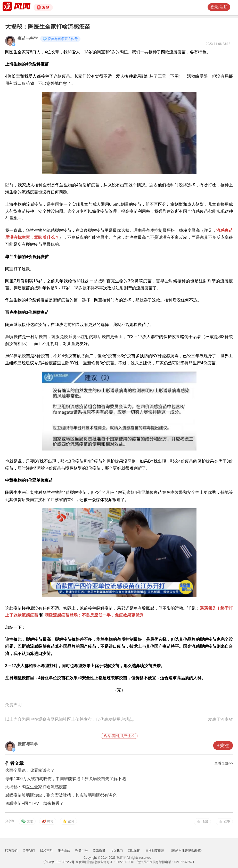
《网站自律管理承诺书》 (186, 851)
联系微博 (99, 851)
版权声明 (46, 851)
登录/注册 (219, 7)
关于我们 (29, 851)
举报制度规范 (155, 851)
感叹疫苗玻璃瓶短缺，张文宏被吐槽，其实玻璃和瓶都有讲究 (61, 795)
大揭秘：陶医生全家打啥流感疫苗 (36, 787)
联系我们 (11, 851)
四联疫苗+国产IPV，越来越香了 (34, 803)
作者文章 (14, 763)
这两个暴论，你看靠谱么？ (30, 770)
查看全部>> (224, 763)
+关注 (223, 746)
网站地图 (134, 851)
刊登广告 (81, 851)
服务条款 (64, 851)
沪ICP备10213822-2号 (59, 862)
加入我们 (117, 851)
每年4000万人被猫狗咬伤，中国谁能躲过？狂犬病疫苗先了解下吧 (65, 779)
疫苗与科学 (28, 38)
